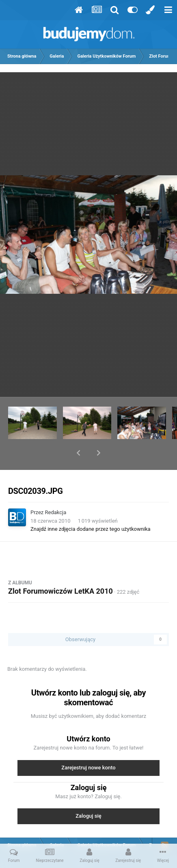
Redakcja (56, 491)
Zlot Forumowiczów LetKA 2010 (60, 570)
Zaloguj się (88, 795)
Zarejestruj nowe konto (88, 746)
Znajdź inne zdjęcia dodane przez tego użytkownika (91, 508)
